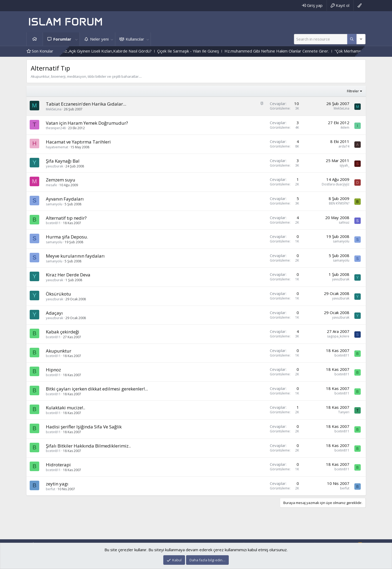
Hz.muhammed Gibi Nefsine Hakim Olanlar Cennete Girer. (299, 51)
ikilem (345, 127)
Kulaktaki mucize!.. (65, 408)
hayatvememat (57, 147)
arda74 (344, 146)
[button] (77, 39)
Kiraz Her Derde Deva (68, 275)
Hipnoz (53, 370)
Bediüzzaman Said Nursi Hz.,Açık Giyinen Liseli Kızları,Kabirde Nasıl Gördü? (107, 51)
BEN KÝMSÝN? (339, 203)
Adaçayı (54, 313)
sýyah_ (344, 165)
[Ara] (321, 39)
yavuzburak (54, 166)
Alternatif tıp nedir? (66, 218)
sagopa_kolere (338, 336)
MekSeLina (54, 109)
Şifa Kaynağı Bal (63, 161)
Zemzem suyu (61, 180)
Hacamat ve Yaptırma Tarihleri (78, 142)
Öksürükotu (58, 294)
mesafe (51, 185)
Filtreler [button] (353, 91)
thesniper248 (56, 128)
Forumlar (62, 39)
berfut (50, 489)
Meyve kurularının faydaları (75, 256)
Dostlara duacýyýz (336, 184)
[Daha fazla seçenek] (352, 39)
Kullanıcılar (135, 39)
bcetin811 (53, 223)
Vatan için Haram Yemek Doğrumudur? (87, 123)
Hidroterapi (58, 465)
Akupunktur (59, 351)
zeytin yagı (57, 484)
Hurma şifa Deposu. (67, 237)
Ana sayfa (35, 39)
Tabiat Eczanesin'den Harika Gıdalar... (86, 104)
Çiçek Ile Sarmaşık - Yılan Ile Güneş (210, 51)
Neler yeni (99, 39)
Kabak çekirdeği (63, 332)
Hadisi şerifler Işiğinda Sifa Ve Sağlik (84, 427)
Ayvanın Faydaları (65, 199)
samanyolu (54, 204)
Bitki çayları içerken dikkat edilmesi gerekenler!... (97, 389)
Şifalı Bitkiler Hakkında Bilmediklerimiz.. (88, 446)
